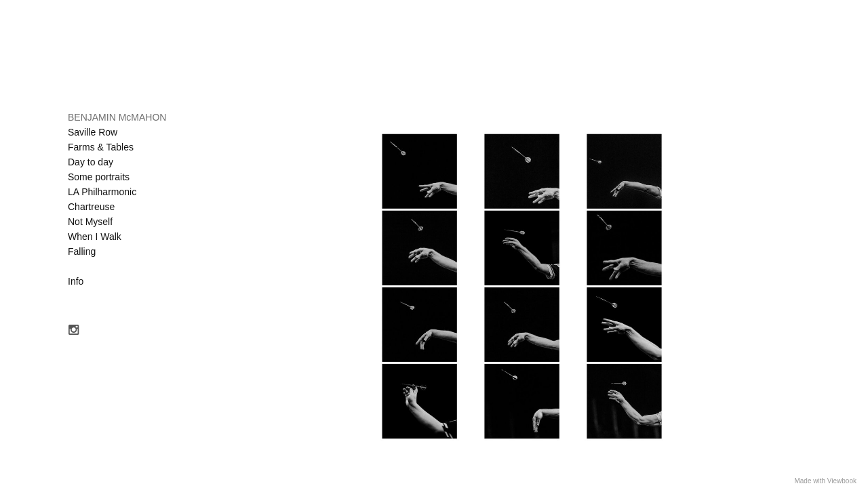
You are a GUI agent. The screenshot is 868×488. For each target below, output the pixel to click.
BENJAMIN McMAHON (117, 117)
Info (76, 281)
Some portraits (99, 177)
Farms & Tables (101, 147)
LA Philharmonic (102, 192)
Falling (82, 251)
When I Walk (95, 237)
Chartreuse (91, 207)
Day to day (91, 162)
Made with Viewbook (825, 481)
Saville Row (93, 132)
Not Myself (90, 222)
